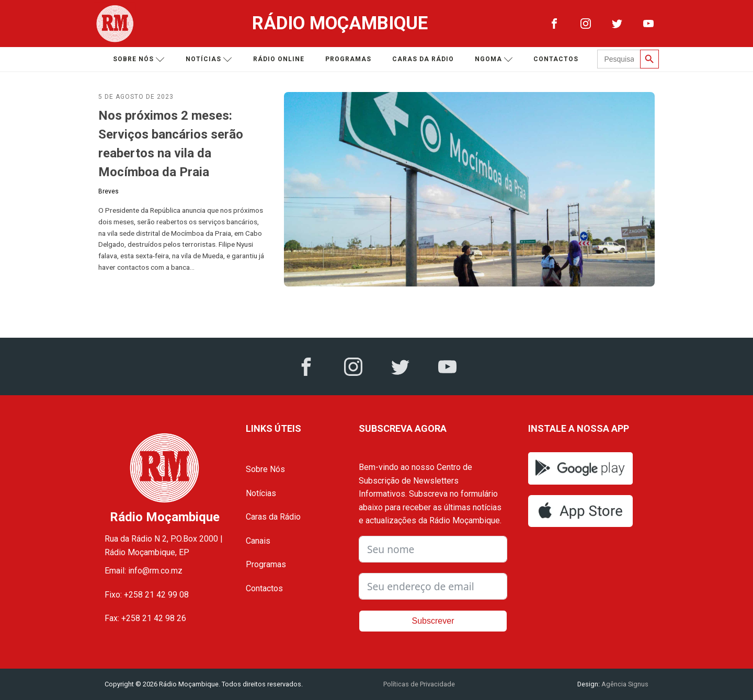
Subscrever (433, 621)
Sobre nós (139, 59)
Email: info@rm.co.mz (144, 571)
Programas (348, 59)
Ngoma (494, 59)
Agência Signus (624, 684)
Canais (258, 541)
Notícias (209, 59)
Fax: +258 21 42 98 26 (145, 618)
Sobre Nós (265, 469)
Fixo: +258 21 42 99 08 (147, 595)
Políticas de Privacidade (419, 684)
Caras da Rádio (423, 59)
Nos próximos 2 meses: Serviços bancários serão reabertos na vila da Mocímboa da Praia (171, 144)
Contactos (556, 59)
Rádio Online (279, 59)
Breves (109, 191)
